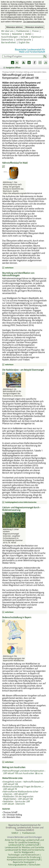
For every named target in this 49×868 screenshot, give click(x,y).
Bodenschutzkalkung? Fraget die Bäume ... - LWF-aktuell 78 (24, 788)
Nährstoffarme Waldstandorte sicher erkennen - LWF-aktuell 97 (21, 793)
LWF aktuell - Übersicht (14, 804)
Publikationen (23, 31)
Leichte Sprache (24, 40)
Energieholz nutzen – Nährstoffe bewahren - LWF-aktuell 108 (24, 783)
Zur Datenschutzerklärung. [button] (34, 22)
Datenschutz (7, 40)
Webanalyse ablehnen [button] (14, 27)
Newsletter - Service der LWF (17, 801)
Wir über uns (7, 31)
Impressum (36, 37)
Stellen (28, 34)
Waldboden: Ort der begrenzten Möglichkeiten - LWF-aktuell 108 (18, 798)
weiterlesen (9, 268)
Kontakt (24, 37)
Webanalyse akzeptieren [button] (34, 27)
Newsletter (17, 34)
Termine (5, 34)
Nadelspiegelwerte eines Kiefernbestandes (21, 502)
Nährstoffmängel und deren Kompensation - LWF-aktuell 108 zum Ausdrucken (24, 772)
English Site (24, 42)
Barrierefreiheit (8, 42)
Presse (35, 31)
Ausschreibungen (9, 37)
